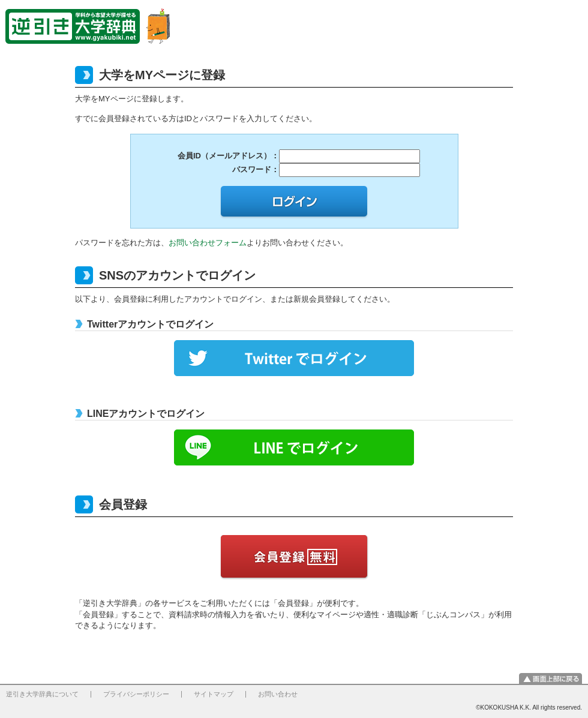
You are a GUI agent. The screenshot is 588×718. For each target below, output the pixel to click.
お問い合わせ (278, 694)
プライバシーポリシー (136, 694)
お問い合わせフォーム (208, 243)
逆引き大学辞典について (42, 694)
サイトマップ (214, 694)
